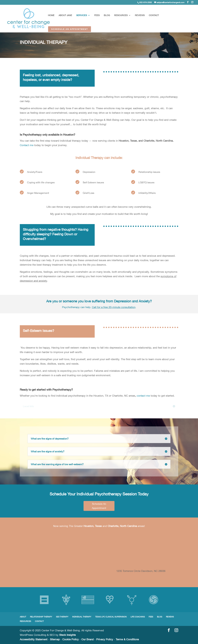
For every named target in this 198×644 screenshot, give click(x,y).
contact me (143, 396)
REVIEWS (140, 15)
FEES (97, 15)
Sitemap (55, 639)
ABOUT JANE (65, 15)
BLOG (107, 15)
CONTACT (154, 15)
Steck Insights (68, 635)
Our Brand (87, 639)
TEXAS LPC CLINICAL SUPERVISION (111, 617)
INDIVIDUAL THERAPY (82, 617)
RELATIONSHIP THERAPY (41, 617)
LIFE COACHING (138, 617)
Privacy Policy (105, 639)
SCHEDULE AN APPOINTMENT (70, 29)
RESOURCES (121, 15)
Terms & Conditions (127, 639)
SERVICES (82, 15)
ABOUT (23, 617)
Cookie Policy (71, 639)
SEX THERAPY (62, 617)
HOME (51, 15)
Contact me (27, 145)
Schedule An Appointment (99, 506)
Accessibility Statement (34, 639)
